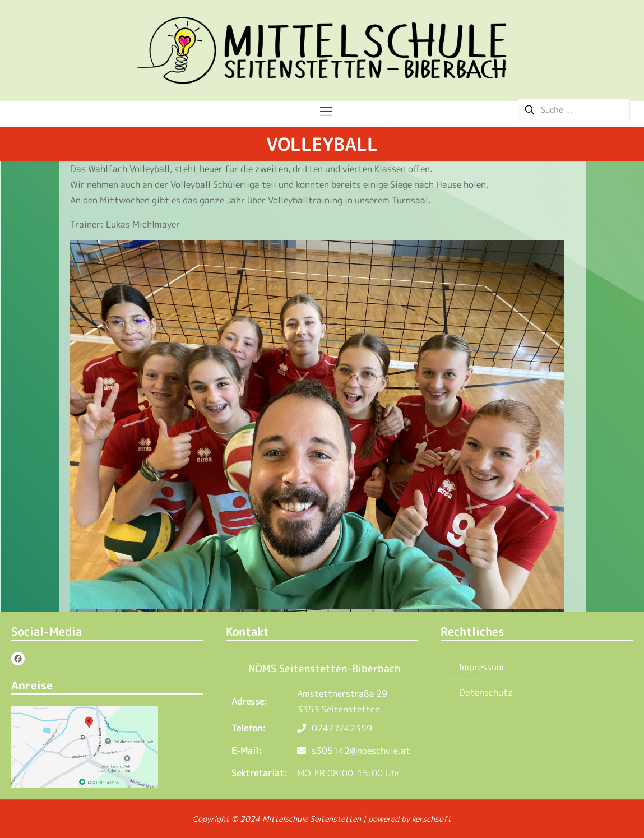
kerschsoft (432, 819)
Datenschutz (486, 692)
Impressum (481, 667)
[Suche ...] (574, 110)
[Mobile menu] (322, 111)
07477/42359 (335, 728)
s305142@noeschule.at (354, 751)
